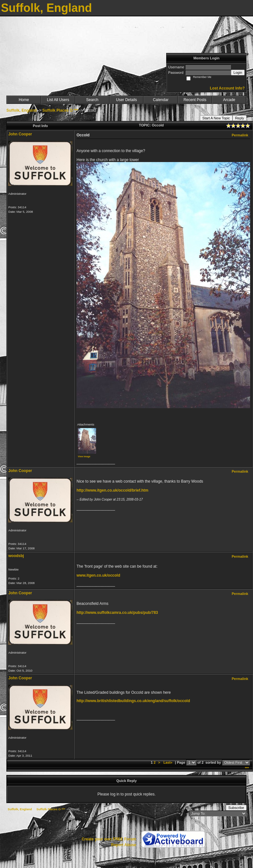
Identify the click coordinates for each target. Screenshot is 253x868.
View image (84, 456)
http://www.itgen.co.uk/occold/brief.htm (112, 490)
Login (238, 73)
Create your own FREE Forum (109, 839)
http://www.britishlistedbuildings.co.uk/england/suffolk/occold (133, 701)
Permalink (240, 135)
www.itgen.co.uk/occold (98, 575)
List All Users (58, 100)
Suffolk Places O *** (60, 110)
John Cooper (20, 134)
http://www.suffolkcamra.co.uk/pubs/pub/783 (117, 613)
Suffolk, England (22, 110)
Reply (240, 118)
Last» (168, 762)
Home (24, 100)
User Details (126, 100)
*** (247, 768)
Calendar (161, 100)
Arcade (229, 100)
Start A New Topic (216, 118)
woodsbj (16, 556)
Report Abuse (124, 845)
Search (92, 100)
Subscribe (236, 808)
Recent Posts (195, 100)
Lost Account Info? (227, 88)
